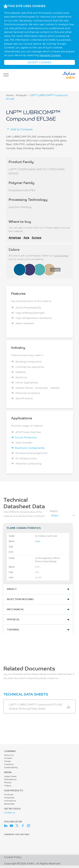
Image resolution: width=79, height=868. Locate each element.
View (38, 541)
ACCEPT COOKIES (39, 62)
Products (21, 95)
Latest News (10, 776)
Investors (9, 764)
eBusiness (9, 804)
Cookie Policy (13, 857)
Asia (26, 237)
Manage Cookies (50, 55)
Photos (8, 782)
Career (8, 761)
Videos (8, 786)
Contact (8, 758)
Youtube (11, 826)
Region (54, 511)
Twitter (17, 826)
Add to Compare (22, 129)
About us (9, 755)
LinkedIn (6, 826)
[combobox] (63, 515)
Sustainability (11, 767)
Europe (36, 237)
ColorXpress (61, 256)
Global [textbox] (55, 515)
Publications (10, 779)
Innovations (10, 801)
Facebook (23, 826)
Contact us (10, 812)
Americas (15, 237)
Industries (9, 798)
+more (55, 269)
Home (10, 95)
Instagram (28, 826)
